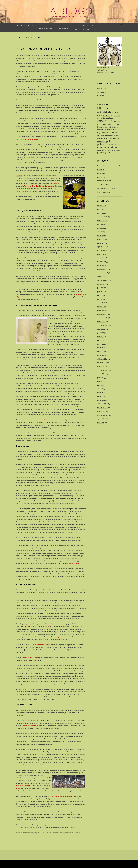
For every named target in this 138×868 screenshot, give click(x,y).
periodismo (68, 833)
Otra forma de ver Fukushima (43, 49)
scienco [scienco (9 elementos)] (114, 147)
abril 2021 (101, 224)
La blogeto (101, 170)
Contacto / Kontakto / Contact (87, 29)
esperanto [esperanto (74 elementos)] (105, 121)
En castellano (46, 28)
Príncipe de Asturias (22, 786)
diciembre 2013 (102, 269)
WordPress (63, 864)
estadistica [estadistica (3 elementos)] (116, 121)
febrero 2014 (102, 262)
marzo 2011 (101, 393)
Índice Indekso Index (26, 25)
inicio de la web (104, 67)
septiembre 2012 (103, 325)
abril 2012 (101, 344)
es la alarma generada (57, 637)
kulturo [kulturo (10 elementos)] (105, 130)
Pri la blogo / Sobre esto (84, 25)
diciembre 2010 (102, 404)
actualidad (49, 833)
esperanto (19, 176)
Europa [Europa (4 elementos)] (100, 124)
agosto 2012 (101, 329)
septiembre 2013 (103, 280)
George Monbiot (74, 564)
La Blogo (69, 11)
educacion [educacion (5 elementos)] (102, 118)
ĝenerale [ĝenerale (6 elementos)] (101, 153)
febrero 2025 (102, 206)
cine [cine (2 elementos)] (112, 115)
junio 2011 (101, 381)
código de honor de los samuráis (62, 796)
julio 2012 (101, 333)
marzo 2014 (101, 258)
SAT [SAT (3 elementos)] (108, 147)
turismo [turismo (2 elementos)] (114, 150)
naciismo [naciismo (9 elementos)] (102, 138)
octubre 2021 (102, 221)
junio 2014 (101, 254)
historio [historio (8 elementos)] (101, 127)
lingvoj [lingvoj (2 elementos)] (99, 133)
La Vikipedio (101, 173)
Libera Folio (101, 177)
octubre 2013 (102, 277)
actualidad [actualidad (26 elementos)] (104, 112)
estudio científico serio (30, 658)
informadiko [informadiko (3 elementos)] (109, 127)
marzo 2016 (101, 243)
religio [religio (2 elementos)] (117, 144)
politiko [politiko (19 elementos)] (101, 144)
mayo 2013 (101, 295)
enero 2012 (101, 355)
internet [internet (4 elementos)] (116, 127)
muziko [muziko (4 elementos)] (115, 136)
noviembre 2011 (103, 363)
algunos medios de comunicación (38, 626)
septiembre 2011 (103, 370)
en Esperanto (102, 92)
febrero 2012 (102, 352)
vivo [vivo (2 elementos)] (118, 150)
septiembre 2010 (103, 415)
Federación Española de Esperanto (109, 166)
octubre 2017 (102, 239)
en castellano (28, 833)
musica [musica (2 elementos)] (109, 136)
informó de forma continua (31, 726)
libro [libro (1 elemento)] (118, 130)
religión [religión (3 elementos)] (100, 147)
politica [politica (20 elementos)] (110, 141)
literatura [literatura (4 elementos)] (105, 133)
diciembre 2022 (102, 217)
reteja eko (104, 70)
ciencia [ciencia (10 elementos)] (107, 115)
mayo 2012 (101, 340)
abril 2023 (101, 213)
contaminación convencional (45, 684)
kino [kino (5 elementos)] (99, 130)
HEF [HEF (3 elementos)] (111, 124)
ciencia (55, 833)
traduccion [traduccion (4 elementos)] (107, 150)
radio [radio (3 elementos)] (113, 144)
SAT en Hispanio (103, 185)
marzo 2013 (101, 303)
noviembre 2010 (103, 408)
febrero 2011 (102, 396)
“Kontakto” (54, 183)
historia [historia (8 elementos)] (116, 124)
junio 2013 (101, 292)
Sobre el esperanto (104, 192)
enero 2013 (101, 310)
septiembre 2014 (103, 251)
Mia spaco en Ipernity (104, 181)
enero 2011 (101, 400)
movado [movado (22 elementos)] (102, 135)
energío (61, 833)
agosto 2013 (101, 284)
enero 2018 (101, 236)
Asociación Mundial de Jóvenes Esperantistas (39, 186)
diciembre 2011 (102, 359)
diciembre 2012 (102, 314)
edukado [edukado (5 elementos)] (110, 118)
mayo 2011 (101, 385)
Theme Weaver (92, 864)
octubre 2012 (102, 322)
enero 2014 (101, 265)
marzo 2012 (101, 348)
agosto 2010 (101, 419)
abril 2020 (101, 232)
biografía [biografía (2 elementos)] (100, 115)
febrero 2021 (102, 228)
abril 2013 (101, 299)
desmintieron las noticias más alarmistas (47, 134)
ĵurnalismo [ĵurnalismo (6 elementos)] (110, 153)
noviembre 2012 (103, 318)
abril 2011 (101, 389)
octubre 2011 (102, 366)
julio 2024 (101, 209)
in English (101, 96)
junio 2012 (101, 337)
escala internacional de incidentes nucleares (46, 420)
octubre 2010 (102, 411)
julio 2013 (101, 288)
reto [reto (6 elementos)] (105, 147)
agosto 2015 (101, 247)
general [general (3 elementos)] (106, 124)
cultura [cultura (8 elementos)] (117, 115)
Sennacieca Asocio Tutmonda (107, 188)
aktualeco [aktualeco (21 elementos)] (116, 112)
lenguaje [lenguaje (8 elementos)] (112, 130)
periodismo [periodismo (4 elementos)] (102, 141)
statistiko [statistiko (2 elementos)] (100, 150)
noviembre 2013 (103, 273)
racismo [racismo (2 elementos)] (108, 144)
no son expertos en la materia (28, 139)
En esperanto (62, 28)
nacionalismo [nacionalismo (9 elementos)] (112, 138)
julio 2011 (101, 378)
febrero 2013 (102, 307)
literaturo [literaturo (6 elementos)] (113, 133)
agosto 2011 (101, 374)
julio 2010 (101, 423)
